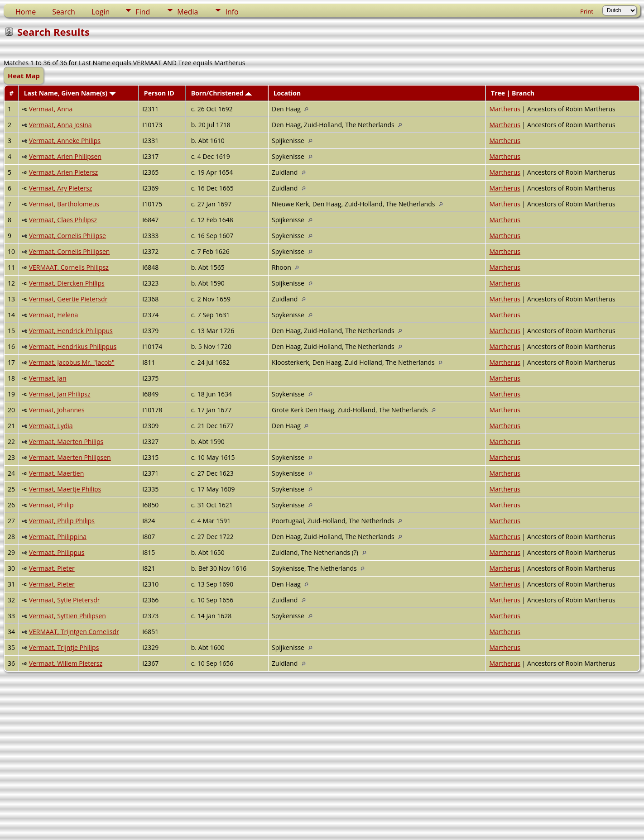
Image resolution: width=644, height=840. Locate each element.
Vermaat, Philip (51, 505)
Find (143, 12)
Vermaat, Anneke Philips (65, 141)
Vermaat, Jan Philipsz (60, 394)
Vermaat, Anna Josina (60, 125)
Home (26, 12)
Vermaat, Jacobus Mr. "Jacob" (72, 362)
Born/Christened (221, 93)
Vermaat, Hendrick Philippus (71, 331)
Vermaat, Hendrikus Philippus (73, 346)
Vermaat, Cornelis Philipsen (70, 251)
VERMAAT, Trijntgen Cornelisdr (74, 632)
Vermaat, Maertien (57, 473)
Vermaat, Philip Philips (62, 521)
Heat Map (24, 76)
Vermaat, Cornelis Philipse (67, 236)
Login (101, 12)
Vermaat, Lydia (51, 426)
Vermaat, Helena (54, 315)
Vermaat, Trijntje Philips (64, 647)
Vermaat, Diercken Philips (67, 283)
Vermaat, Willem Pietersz (66, 663)
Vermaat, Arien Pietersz (64, 172)
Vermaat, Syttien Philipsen (67, 616)
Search (64, 12)
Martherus (505, 109)
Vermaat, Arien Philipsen (65, 156)
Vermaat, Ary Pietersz (61, 188)
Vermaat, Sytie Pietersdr (65, 600)
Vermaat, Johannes (57, 410)
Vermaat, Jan (48, 378)
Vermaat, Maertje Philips (65, 489)
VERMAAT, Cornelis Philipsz (69, 267)
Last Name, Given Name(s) (70, 93)
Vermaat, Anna (51, 109)
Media (187, 12)
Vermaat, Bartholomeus (64, 204)
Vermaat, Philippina (58, 537)
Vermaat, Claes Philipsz (63, 220)
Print (587, 11)
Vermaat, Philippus (57, 552)
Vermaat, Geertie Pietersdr (68, 299)
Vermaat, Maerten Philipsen (70, 457)
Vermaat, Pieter (52, 568)
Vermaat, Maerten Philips (66, 441)
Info (232, 12)
